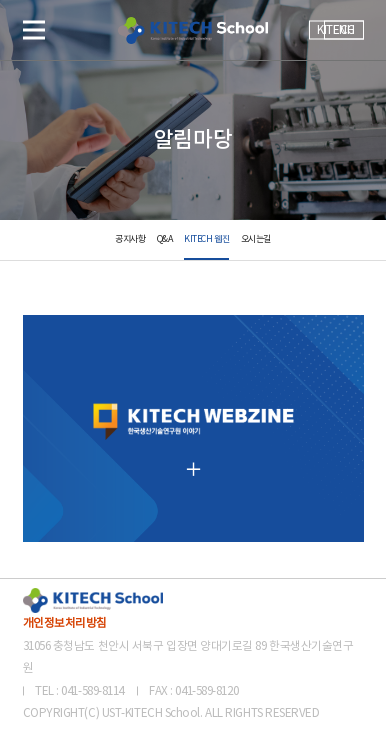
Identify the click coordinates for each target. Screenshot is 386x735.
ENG (344, 30)
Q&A (165, 239)
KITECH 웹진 (206, 239)
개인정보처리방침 (65, 623)
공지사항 (130, 239)
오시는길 (256, 239)
